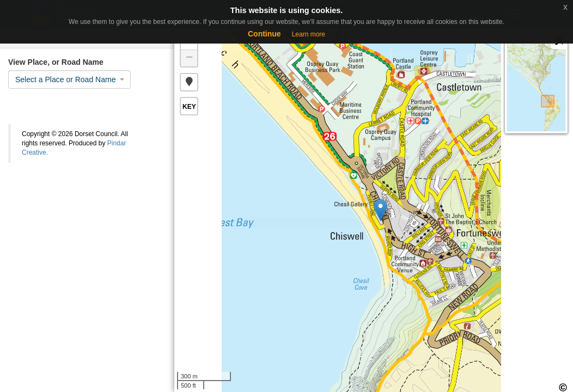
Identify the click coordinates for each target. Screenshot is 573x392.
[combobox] (69, 79)
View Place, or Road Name (56, 62)
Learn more (309, 34)
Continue (264, 34)
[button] (189, 82)
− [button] (189, 58)
